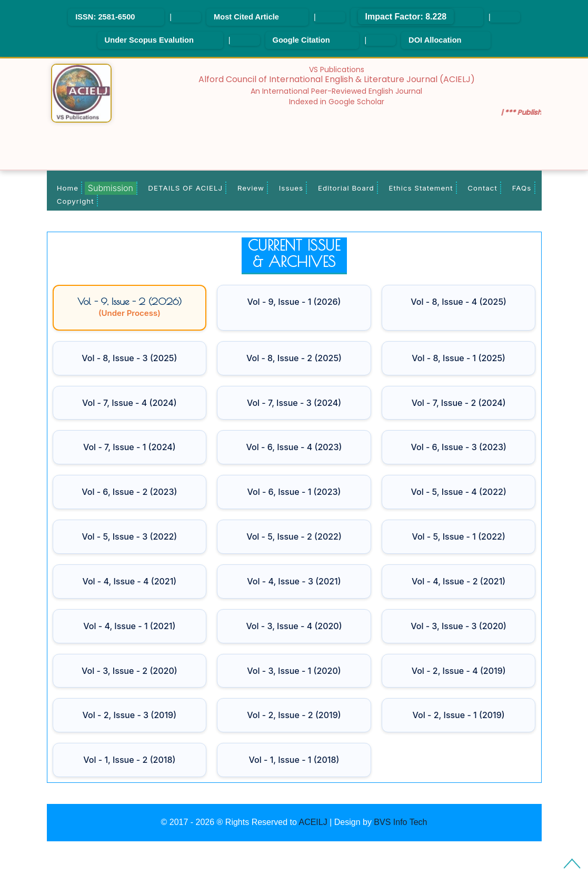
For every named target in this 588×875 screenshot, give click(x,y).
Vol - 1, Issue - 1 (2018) (294, 760)
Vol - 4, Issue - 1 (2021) (129, 626)
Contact (482, 188)
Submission (111, 188)
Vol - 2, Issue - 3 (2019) (129, 715)
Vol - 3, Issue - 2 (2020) (129, 671)
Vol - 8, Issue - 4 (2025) (459, 302)
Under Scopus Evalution (149, 40)
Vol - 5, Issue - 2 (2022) (294, 536)
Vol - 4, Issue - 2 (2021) (459, 581)
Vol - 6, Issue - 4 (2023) (294, 447)
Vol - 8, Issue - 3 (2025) (129, 358)
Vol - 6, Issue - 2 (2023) (129, 492)
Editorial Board (346, 188)
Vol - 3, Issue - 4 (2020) (294, 626)
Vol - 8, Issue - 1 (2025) (459, 358)
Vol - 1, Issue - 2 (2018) (129, 760)
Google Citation (301, 40)
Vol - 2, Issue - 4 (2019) (459, 671)
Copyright (76, 201)
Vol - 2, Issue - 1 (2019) (459, 715)
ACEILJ (313, 822)
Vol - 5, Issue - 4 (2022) (459, 492)
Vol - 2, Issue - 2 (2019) (294, 715)
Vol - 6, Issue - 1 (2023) (294, 492)
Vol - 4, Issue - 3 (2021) (294, 581)
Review (251, 188)
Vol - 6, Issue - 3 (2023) (458, 447)
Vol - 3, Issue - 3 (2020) (459, 626)
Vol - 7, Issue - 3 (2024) (294, 403)
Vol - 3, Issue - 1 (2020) (294, 671)
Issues (291, 188)
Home (68, 188)
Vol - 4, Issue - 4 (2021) (129, 581)
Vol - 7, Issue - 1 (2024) (129, 447)
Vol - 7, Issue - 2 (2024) (459, 403)
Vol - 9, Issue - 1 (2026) (294, 302)
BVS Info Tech (400, 822)
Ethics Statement (421, 188)
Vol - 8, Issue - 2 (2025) (294, 358)
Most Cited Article (246, 17)
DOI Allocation (435, 40)
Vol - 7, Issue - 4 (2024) (129, 403)
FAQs (522, 188)
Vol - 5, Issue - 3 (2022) (129, 536)
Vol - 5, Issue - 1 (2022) (458, 536)
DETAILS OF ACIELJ (185, 188)
